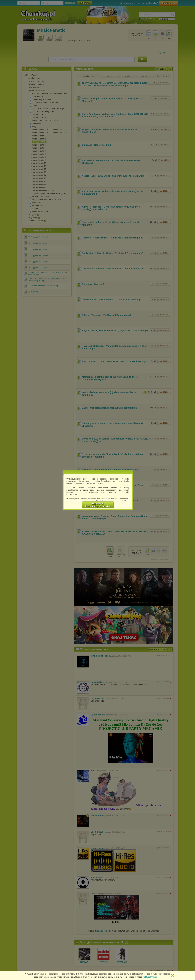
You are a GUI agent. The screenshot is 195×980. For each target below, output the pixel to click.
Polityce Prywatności (152, 977)
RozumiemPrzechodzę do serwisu (98, 505)
